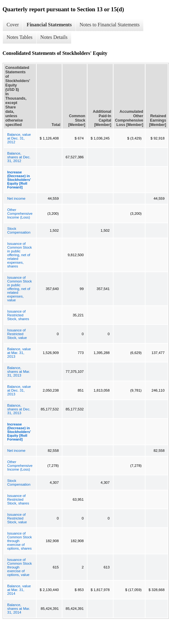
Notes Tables (20, 37)
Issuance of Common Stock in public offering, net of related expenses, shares (20, 255)
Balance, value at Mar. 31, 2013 (19, 353)
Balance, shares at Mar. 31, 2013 (19, 372)
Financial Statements (49, 25)
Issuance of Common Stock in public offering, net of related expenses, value (20, 289)
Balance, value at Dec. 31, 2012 (19, 138)
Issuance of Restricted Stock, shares (18, 315)
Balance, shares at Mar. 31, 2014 (19, 609)
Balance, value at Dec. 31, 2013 (19, 390)
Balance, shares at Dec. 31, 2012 (19, 157)
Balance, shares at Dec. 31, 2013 (19, 409)
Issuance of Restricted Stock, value (17, 334)
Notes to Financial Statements (110, 25)
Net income (16, 198)
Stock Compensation (19, 230)
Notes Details (54, 37)
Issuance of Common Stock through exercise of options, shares (20, 541)
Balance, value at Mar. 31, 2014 (19, 590)
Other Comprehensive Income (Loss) (20, 214)
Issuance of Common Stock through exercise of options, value (20, 567)
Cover (13, 25)
